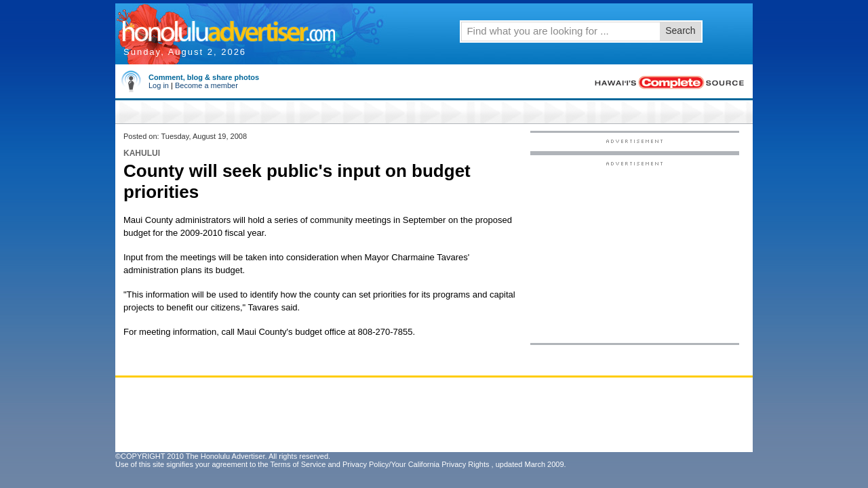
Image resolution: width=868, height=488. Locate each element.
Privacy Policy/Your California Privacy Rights (416, 464)
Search (680, 30)
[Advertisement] (635, 251)
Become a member (206, 85)
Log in (159, 85)
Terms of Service (298, 464)
